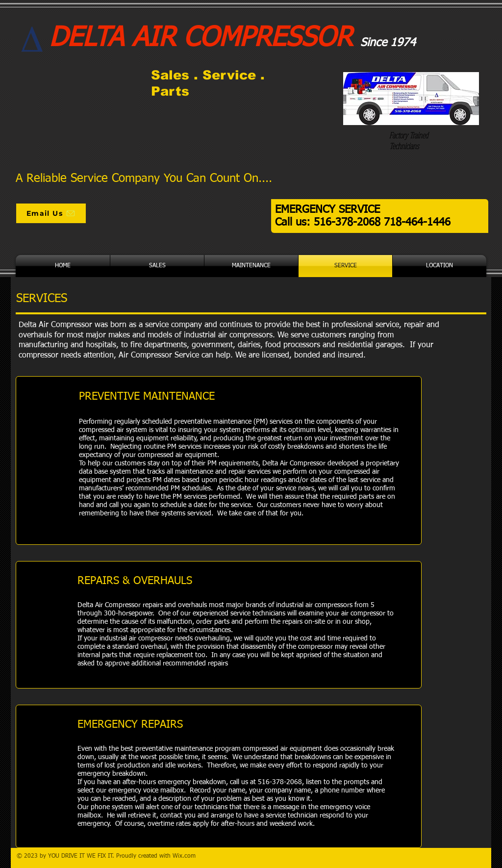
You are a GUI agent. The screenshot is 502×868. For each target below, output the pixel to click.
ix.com (187, 856)
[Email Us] (51, 213)
